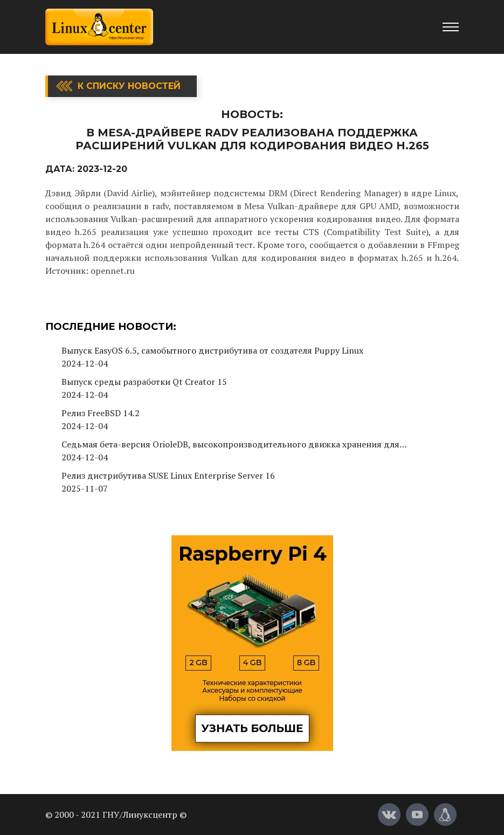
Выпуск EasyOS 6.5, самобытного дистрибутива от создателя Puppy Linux (212, 350)
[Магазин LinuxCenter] (445, 815)
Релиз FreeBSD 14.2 (101, 413)
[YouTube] (417, 815)
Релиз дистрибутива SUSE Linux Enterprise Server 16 (168, 475)
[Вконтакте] (389, 815)
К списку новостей (129, 86)
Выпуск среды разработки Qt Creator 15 (144, 382)
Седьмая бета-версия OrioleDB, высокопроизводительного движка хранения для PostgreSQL (230, 444)
